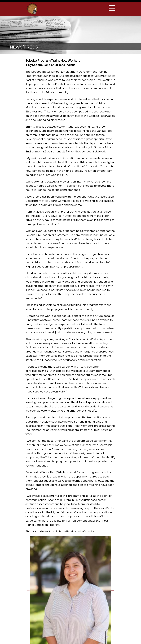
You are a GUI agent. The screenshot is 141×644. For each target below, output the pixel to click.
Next (113, 590)
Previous (28, 590)
